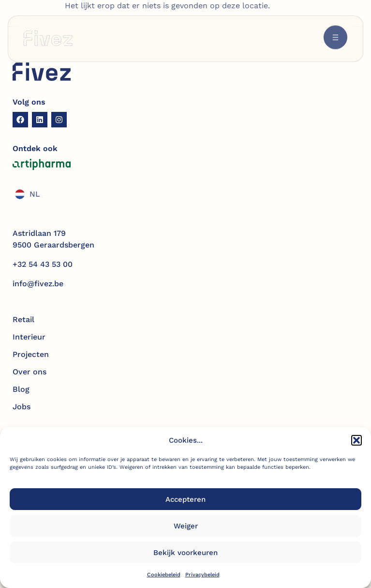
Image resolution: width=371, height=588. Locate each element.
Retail (23, 319)
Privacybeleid (202, 576)
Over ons (30, 372)
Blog (21, 389)
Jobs (22, 407)
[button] (356, 441)
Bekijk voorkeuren (185, 554)
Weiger (186, 527)
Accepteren (185, 500)
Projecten (31, 354)
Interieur (29, 337)
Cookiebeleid (164, 576)
